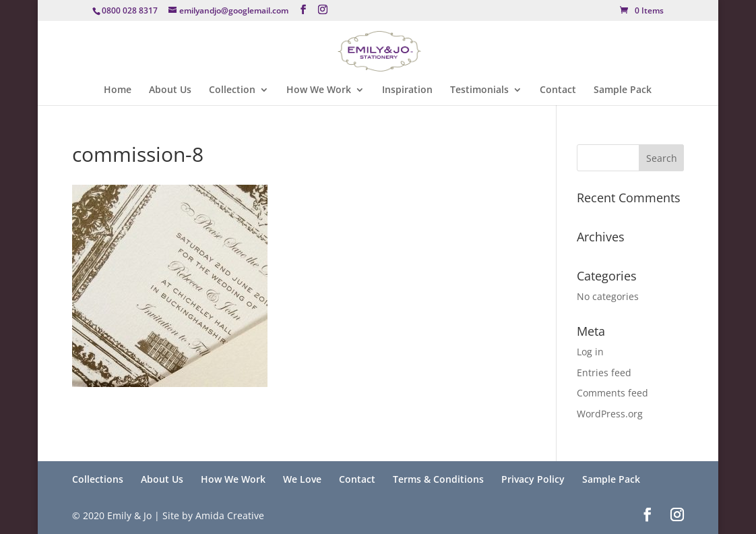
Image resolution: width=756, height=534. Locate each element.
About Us (170, 90)
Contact (558, 90)
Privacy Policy (533, 479)
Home (118, 90)
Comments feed (612, 393)
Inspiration (407, 90)
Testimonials (479, 90)
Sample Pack (623, 90)
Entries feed (604, 373)
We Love (302, 479)
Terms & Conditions (438, 479)
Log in (590, 352)
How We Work (319, 90)
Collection (232, 90)
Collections (98, 479)
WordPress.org (610, 414)
